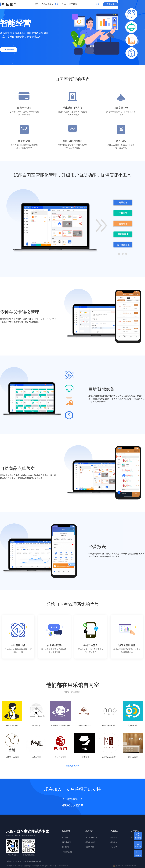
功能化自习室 (91, 842)
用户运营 (114, 847)
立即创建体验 (9, 50)
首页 (36, 4)
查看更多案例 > (72, 766)
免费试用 (111, 4)
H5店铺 (65, 837)
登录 (98, 4)
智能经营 (114, 837)
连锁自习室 (90, 847)
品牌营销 (114, 842)
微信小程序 (66, 842)
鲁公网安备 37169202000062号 (125, 866)
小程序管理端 (67, 852)
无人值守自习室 (91, 837)
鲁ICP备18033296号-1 (62, 866)
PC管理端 (66, 847)
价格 (64, 4)
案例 (57, 4)
